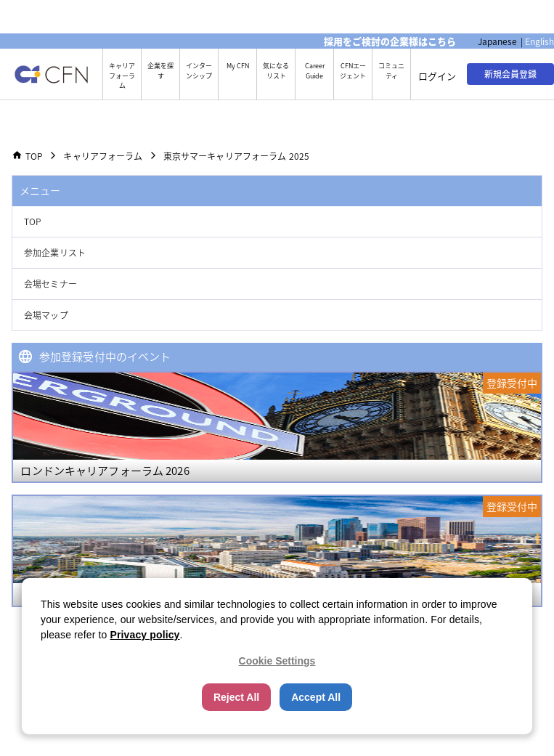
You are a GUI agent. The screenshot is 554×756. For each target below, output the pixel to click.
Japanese (497, 41)
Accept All (316, 697)
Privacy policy (145, 635)
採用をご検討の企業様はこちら (390, 41)
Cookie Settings (277, 661)
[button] (277, 222)
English (539, 41)
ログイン (437, 76)
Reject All (236, 697)
